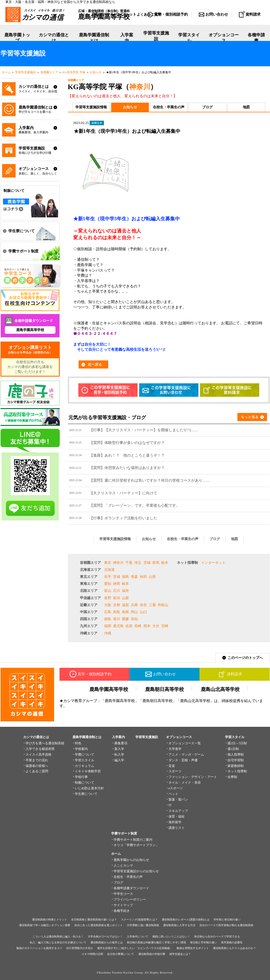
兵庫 (134, 605)
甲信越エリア (90, 598)
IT (170, 805)
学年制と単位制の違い (227, 920)
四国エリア (89, 619)
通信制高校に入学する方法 (179, 925)
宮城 (117, 577)
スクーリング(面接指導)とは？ (139, 920)
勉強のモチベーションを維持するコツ (39, 948)
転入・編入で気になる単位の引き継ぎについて (58, 942)
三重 (152, 605)
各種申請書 (256, 38)
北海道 (109, 570)
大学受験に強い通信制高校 (143, 925)
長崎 (138, 626)
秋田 (143, 577)
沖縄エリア (89, 633)
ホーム (6, 72)
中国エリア (89, 612)
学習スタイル (189, 38)
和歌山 (163, 605)
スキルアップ (178, 811)
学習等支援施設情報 (91, 107)
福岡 (108, 626)
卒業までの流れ (37, 760)
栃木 (165, 563)
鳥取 (117, 612)
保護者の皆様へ (37, 766)
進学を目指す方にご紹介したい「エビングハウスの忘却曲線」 (135, 948)
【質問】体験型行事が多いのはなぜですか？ (127, 443)
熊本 (147, 626)
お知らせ (96, 72)
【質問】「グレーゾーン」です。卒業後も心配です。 (135, 505)
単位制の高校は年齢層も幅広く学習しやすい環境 (156, 942)
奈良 (143, 605)
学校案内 (81, 749)
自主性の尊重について (121, 954)
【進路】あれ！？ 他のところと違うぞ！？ (127, 455)
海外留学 (175, 822)
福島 (125, 577)
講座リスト (177, 828)
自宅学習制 (236, 760)
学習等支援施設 (156, 38)
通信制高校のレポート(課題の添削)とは (186, 920)
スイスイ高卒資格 (38, 755)
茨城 (147, 563)
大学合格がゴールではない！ (105, 936)
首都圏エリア (49, 72)
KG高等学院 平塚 (74, 72)
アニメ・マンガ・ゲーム (186, 755)
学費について (85, 755)
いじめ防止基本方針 (89, 788)
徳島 (108, 619)
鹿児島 (118, 626)
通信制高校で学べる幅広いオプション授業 (45, 925)
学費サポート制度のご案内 (133, 840)
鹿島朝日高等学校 (164, 689)
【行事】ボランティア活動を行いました (123, 518)
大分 (156, 626)
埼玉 (138, 563)
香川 (117, 619)
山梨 (125, 598)
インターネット (213, 563)
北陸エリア (89, 591)
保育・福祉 (177, 816)
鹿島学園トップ (17, 38)
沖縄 (108, 633)
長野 (108, 598)
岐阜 (125, 584)
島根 (125, 612)
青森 (134, 577)
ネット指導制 (187, 563)
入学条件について (138, 936)
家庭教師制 (236, 766)
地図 (246, 107)
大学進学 (175, 749)
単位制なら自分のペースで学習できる (217, 936)
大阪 (108, 605)
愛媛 (125, 619)
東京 (108, 563)
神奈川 (140, 87)
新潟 (117, 598)
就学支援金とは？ (180, 954)
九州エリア (89, 626)
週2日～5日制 (237, 743)
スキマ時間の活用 (92, 954)
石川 (117, 591)
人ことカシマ (123, 866)
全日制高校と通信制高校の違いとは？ (94, 920)
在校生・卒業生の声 (169, 107)
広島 (108, 612)
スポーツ (175, 771)
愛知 (108, 584)
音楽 (172, 766)
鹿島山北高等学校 (220, 689)
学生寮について (86, 794)
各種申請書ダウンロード (131, 888)
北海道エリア (90, 570)
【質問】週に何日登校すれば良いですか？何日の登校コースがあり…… (150, 480)
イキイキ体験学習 (88, 771)
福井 (125, 591)
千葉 (129, 563)
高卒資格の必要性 (232, 942)
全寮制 (232, 777)
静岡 (117, 584)
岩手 (108, 577)
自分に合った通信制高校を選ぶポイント (99, 925)
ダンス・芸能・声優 (183, 760)
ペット (173, 794)
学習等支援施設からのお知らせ (136, 871)
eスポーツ (176, 788)
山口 (143, 612)
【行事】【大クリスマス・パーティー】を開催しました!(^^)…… (144, 430)
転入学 (119, 755)
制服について (85, 783)
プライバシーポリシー (130, 899)
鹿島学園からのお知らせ (131, 860)
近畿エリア (89, 605)
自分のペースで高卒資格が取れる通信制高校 (226, 925)
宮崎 (165, 626)
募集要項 (121, 743)
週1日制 (233, 749)
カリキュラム (85, 766)
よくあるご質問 (37, 771)
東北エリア (89, 577)
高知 (134, 619)
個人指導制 (236, 755)
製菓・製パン (178, 800)
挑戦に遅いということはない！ (171, 936)
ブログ (207, 107)
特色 (78, 743)
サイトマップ (123, 905)
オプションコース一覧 (185, 743)
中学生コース (123, 894)
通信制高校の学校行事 (152, 954)
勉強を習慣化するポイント (193, 948)
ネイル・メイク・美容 (185, 783)
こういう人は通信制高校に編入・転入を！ (58, 936)
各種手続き (122, 911)
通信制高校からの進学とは (107, 942)
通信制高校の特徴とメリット (50, 920)
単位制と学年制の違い (204, 942)
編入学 (119, 760)
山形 (152, 577)
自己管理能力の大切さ (80, 948)
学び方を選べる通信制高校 (45, 743)
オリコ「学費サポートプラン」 (136, 845)
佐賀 (129, 626)
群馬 (156, 563)
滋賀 (125, 605)
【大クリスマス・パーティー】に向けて (123, 493)
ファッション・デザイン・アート (193, 777)
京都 (117, 605)
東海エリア (89, 584)
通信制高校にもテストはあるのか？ (234, 948)
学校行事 (81, 777)
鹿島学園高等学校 (30, 330)
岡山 (134, 612)
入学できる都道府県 (40, 749)
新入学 (119, 749)
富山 (108, 591)
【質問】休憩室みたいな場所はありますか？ (127, 468)
